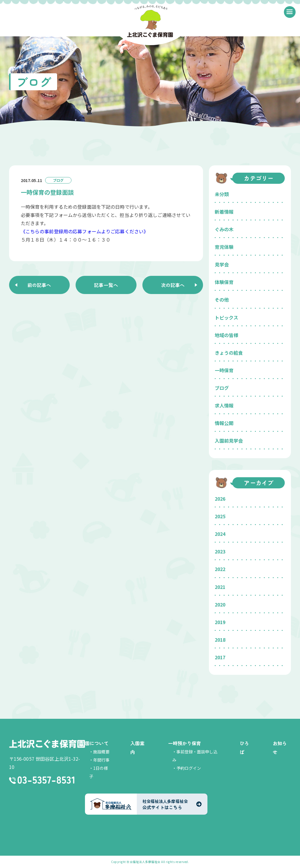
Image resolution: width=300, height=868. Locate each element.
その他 (222, 300)
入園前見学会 (229, 441)
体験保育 (224, 282)
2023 (220, 551)
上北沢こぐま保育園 (47, 744)
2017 (220, 657)
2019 (220, 622)
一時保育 (224, 370)
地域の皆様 (226, 335)
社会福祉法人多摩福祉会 (144, 862)
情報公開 (224, 423)
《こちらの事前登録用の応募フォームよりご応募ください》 (85, 231)
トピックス (226, 317)
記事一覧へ (106, 285)
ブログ (222, 388)
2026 (220, 499)
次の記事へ (173, 285)
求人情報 (224, 405)
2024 (220, 534)
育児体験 (224, 247)
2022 (220, 569)
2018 (220, 640)
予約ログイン (189, 768)
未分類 (222, 194)
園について (97, 743)
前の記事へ (39, 285)
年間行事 (101, 760)
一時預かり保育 (185, 743)
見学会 (222, 264)
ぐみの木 (224, 229)
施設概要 (101, 752)
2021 (220, 587)
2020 (220, 604)
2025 (220, 516)
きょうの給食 (229, 353)
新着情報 (224, 212)
